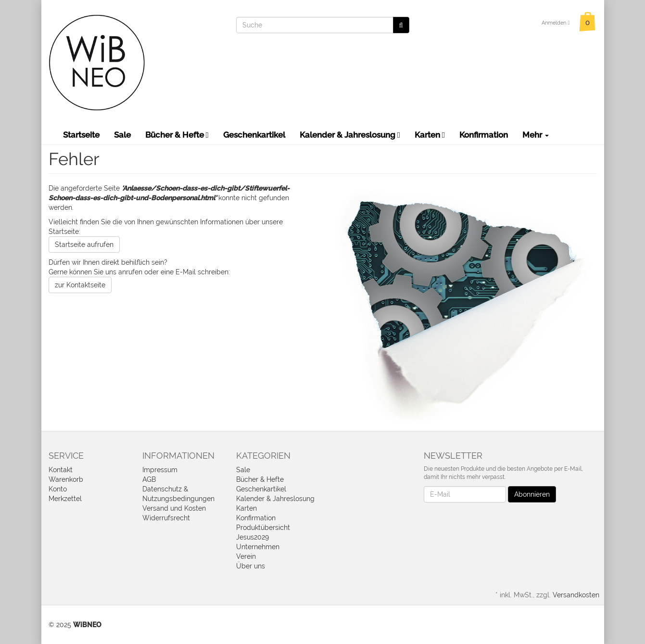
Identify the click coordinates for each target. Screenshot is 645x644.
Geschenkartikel (254, 135)
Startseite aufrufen (84, 245)
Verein (246, 556)
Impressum (160, 470)
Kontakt (61, 470)
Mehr (536, 135)
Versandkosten (576, 595)
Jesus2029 (253, 537)
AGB (149, 479)
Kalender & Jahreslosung (350, 135)
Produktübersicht (263, 528)
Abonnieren (532, 494)
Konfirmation (484, 135)
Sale (122, 135)
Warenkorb (66, 479)
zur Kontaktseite (80, 285)
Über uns (251, 566)
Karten (430, 135)
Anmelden (556, 23)
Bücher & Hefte (177, 135)
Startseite (81, 135)
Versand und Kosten (174, 508)
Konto (58, 489)
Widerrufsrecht (166, 518)
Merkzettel (65, 499)
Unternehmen (258, 547)
